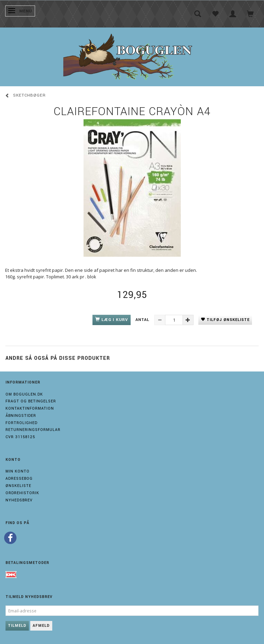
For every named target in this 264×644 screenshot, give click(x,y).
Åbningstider (21, 416)
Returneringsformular (33, 430)
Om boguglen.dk (24, 394)
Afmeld (41, 626)
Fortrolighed (21, 423)
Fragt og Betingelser (31, 401)
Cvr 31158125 (20, 437)
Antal (143, 320)
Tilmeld (17, 626)
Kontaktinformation (30, 408)
